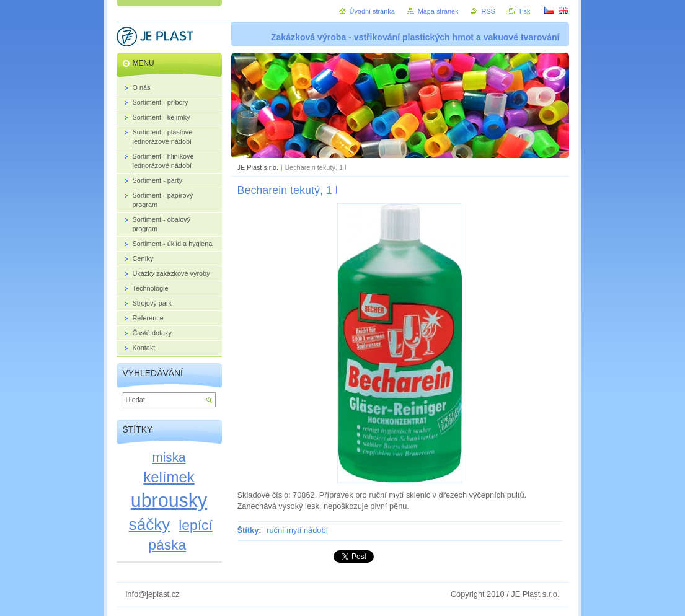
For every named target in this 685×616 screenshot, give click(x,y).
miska (169, 457)
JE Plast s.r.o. (258, 167)
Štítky (248, 530)
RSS (488, 11)
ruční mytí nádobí (297, 530)
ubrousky (169, 500)
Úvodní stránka (372, 11)
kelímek (169, 477)
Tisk (524, 11)
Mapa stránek (438, 11)
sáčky (150, 524)
